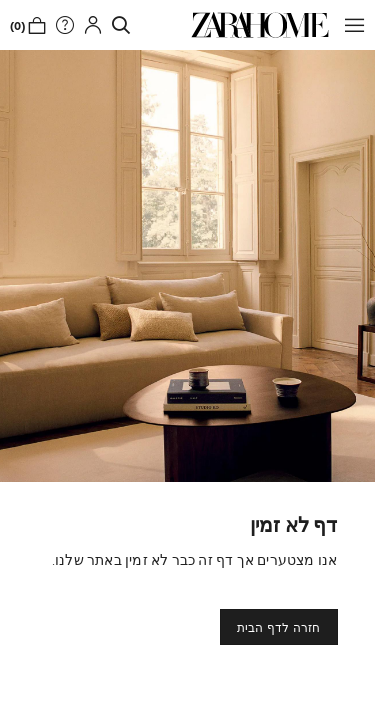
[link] (260, 25)
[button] (350, 25)
